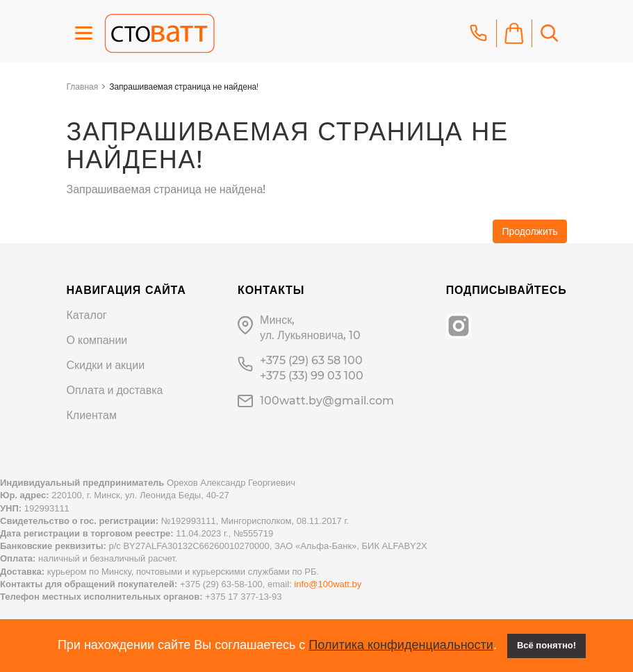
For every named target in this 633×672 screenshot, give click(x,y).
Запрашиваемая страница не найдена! (184, 87)
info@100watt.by (328, 584)
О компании (97, 340)
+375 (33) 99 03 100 (312, 376)
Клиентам (92, 415)
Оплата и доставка (115, 390)
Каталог (87, 315)
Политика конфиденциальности (401, 645)
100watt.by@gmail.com (327, 401)
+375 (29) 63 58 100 (311, 360)
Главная (83, 87)
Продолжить (529, 231)
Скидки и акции (106, 365)
